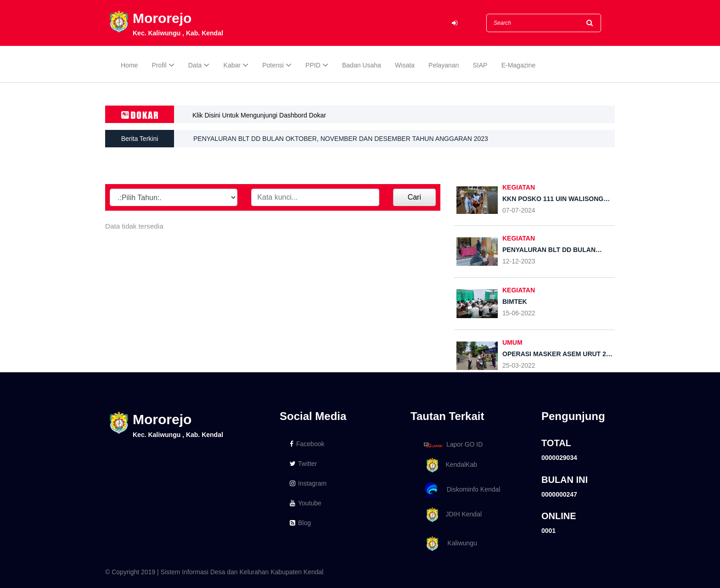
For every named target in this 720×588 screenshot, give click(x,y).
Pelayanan (444, 65)
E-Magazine (519, 65)
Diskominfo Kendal (461, 490)
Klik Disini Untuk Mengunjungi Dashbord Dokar (259, 115)
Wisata (405, 65)
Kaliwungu (449, 544)
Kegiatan (519, 187)
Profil (159, 65)
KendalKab (449, 465)
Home (129, 65)
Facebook (307, 444)
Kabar (232, 65)
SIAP (480, 65)
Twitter (303, 464)
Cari (414, 197)
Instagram (308, 483)
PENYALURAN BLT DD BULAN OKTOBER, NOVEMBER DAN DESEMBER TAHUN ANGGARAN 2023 (341, 139)
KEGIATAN (519, 238)
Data (195, 65)
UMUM (512, 342)
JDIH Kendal (451, 515)
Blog (300, 523)
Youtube (306, 503)
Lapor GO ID (453, 445)
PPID (313, 65)
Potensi (273, 65)
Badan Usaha (362, 65)
